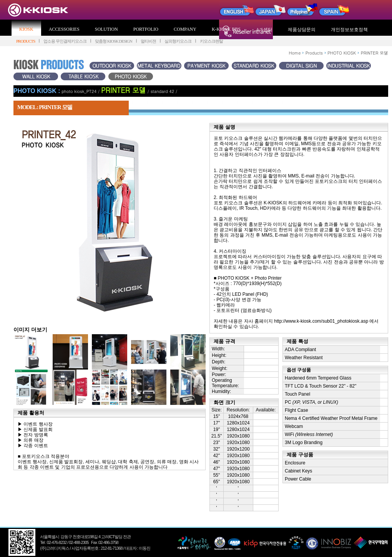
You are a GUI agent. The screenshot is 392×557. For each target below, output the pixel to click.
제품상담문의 (302, 30)
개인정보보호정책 (349, 30)
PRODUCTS (26, 41)
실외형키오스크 (178, 41)
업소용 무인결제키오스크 (65, 41)
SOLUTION (106, 29)
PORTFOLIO (146, 29)
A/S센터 (264, 30)
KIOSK (26, 29)
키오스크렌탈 (211, 41)
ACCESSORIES (64, 29)
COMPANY (185, 29)
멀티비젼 (148, 41)
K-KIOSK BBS (226, 29)
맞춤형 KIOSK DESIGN (113, 41)
